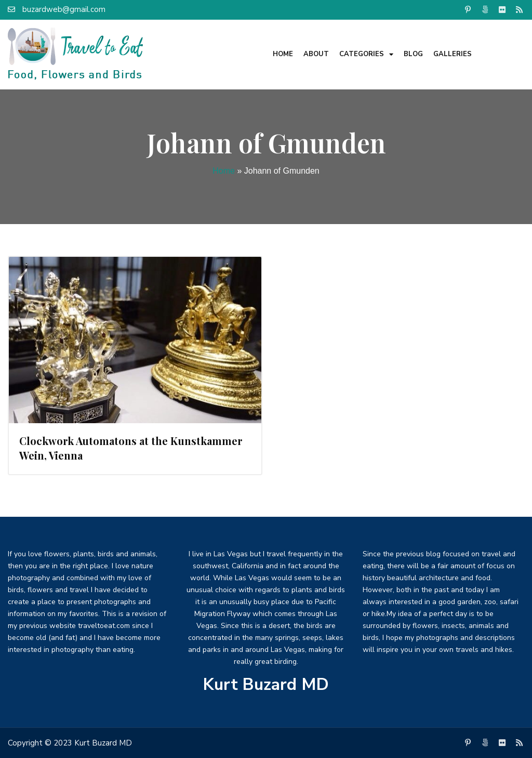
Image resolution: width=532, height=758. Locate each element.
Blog (413, 54)
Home (283, 54)
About (316, 54)
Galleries (453, 54)
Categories (366, 54)
